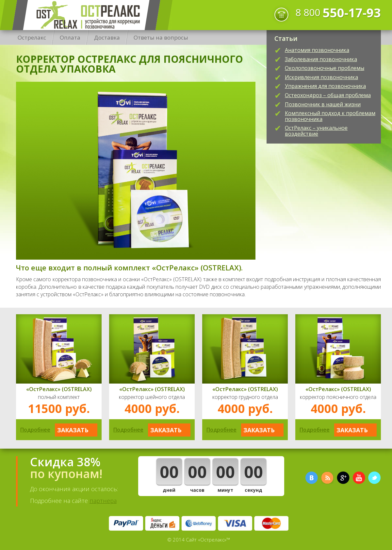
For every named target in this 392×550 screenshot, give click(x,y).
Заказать (73, 430)
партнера (103, 501)
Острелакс (86, 15)
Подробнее (35, 430)
